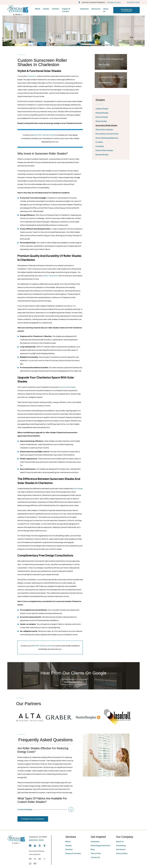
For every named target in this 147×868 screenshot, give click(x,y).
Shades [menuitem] (46, 9)
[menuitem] (111, 109)
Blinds (68, 842)
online (52, 135)
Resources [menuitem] (96, 9)
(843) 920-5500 (133, 2)
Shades (69, 845)
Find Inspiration (104, 82)
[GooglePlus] (35, 846)
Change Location (114, 2)
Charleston (32, 76)
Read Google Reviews (73, 682)
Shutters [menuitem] (56, 9)
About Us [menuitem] (106, 10)
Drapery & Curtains (73, 853)
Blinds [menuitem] (38, 9)
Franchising (121, 845)
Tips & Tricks (96, 853)
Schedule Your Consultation (126, 10)
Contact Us (95, 857)
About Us (120, 842)
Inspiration (95, 842)
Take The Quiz (104, 64)
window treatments (50, 276)
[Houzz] (44, 846)
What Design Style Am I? (101, 845)
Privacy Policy (122, 853)
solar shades (78, 488)
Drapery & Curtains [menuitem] (66, 10)
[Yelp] (40, 846)
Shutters (69, 849)
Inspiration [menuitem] (84, 9)
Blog (93, 849)
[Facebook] (30, 846)
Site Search (121, 849)
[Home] (18, 10)
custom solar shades (67, 387)
